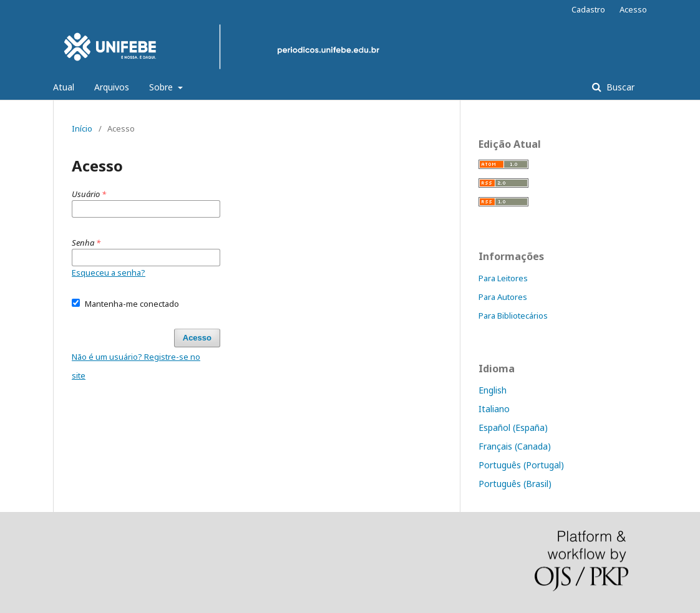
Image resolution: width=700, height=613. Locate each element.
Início (82, 128)
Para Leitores (503, 278)
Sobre (162, 87)
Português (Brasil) (515, 484)
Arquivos (112, 87)
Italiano (494, 409)
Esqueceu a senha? (109, 273)
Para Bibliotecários (513, 316)
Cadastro (588, 9)
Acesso (633, 9)
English (493, 390)
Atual (64, 87)
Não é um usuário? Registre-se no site (136, 366)
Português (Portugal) (521, 465)
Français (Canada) (515, 446)
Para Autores (503, 297)
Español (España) (513, 427)
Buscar (619, 87)
